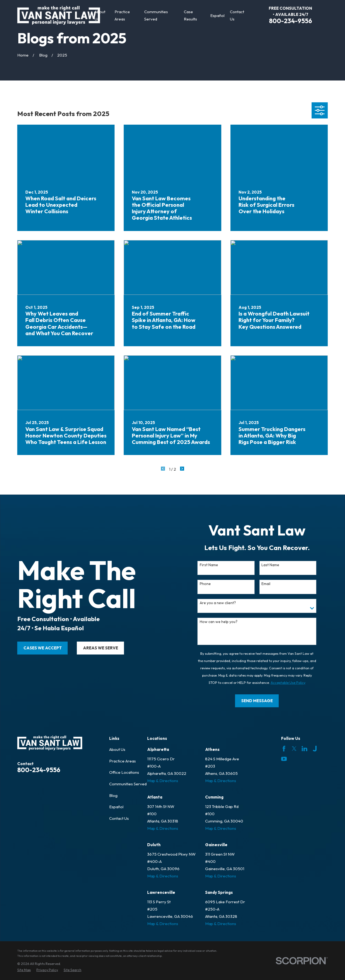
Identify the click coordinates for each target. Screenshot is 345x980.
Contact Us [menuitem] (237, 15)
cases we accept (34, 648)
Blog (113, 795)
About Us (117, 749)
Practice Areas (123, 761)
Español (116, 807)
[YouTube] (284, 759)
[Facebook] (284, 749)
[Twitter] (294, 749)
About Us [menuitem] (100, 15)
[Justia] (315, 749)
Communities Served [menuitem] (156, 15)
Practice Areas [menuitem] (122, 15)
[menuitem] (24, 970)
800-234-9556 (291, 21)
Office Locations (124, 772)
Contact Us (119, 818)
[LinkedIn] (304, 749)
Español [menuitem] (217, 15)
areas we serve (92, 648)
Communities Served (128, 784)
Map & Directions (163, 781)
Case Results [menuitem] (190, 15)
